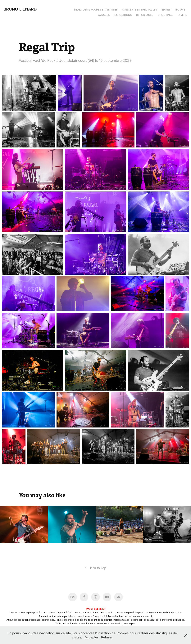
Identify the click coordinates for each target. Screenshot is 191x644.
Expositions (123, 15)
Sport (166, 10)
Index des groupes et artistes (96, 10)
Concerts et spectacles (139, 10)
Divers (182, 15)
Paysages (103, 15)
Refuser (107, 637)
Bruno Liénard (20, 9)
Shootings (166, 15)
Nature (180, 10)
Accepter (91, 637)
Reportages (145, 15)
